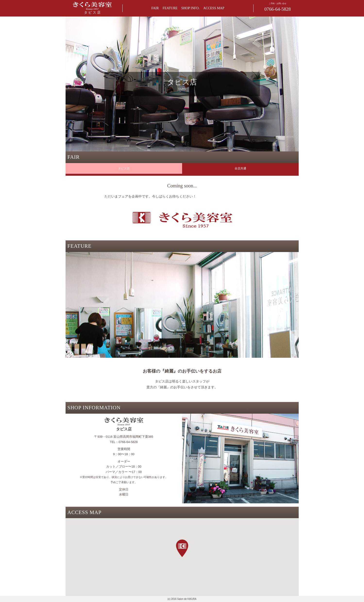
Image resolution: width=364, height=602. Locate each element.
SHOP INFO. (190, 8)
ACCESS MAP (214, 8)
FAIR (155, 8)
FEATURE (170, 8)
